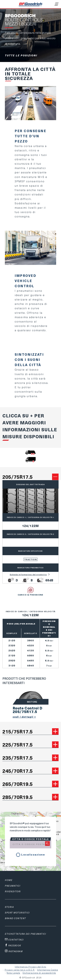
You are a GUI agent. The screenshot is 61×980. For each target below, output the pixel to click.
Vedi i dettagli (24, 717)
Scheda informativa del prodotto (30, 574)
